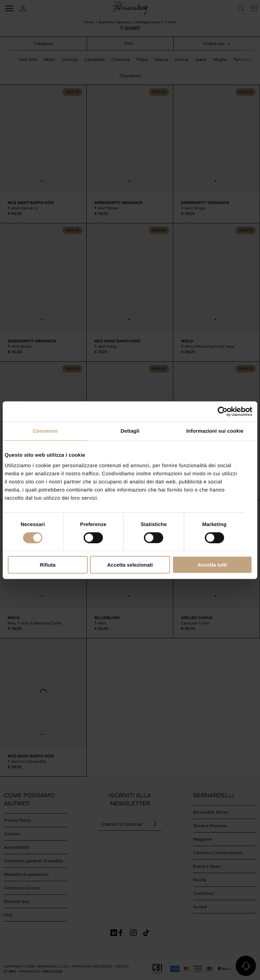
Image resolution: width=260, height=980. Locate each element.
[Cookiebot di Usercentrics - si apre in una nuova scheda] (223, 411)
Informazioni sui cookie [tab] (215, 431)
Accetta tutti (212, 565)
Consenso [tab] (45, 431)
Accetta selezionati (130, 565)
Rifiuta (48, 565)
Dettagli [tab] (130, 431)
